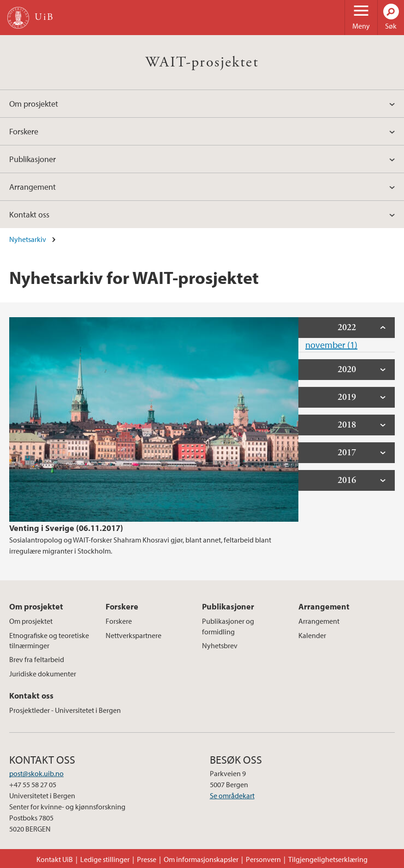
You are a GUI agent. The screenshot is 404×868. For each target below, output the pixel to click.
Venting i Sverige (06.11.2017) (66, 528)
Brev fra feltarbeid (37, 659)
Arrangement (33, 187)
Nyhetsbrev (220, 645)
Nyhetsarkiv (28, 239)
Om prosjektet (34, 104)
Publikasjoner (33, 159)
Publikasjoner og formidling (228, 626)
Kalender (312, 635)
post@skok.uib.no (36, 773)
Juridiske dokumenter (43, 674)
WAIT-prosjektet (202, 62)
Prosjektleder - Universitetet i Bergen (65, 710)
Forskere (24, 131)
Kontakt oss (29, 214)
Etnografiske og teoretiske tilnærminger (49, 640)
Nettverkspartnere (134, 635)
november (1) (331, 345)
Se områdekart (232, 796)
